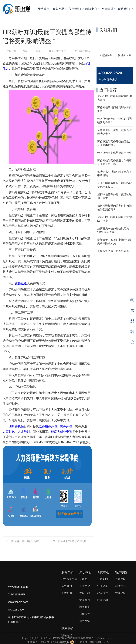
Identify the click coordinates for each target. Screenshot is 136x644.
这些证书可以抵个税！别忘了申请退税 (114, 174)
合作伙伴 (85, 614)
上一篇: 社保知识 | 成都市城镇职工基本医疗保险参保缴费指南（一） (41, 541)
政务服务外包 (48, 426)
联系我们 (125, 9)
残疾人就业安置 (62, 432)
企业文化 (85, 586)
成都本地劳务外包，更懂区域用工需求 (114, 196)
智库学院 (109, 9)
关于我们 (76, 9)
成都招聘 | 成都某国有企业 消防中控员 (115, 219)
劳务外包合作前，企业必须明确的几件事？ (114, 121)
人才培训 (24, 432)
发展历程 (85, 593)
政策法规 (103, 593)
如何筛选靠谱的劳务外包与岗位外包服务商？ (114, 208)
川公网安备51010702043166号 (90, 642)
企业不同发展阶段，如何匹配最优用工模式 (114, 185)
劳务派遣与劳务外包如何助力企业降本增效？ (114, 143)
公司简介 (85, 579)
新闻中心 (92, 9)
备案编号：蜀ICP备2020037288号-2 (48, 642)
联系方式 (67, 635)
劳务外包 (66, 426)
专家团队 (121, 579)
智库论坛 (121, 593)
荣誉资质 (85, 600)
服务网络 (85, 621)
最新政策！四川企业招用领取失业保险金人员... (114, 242)
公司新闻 (103, 579)
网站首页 (43, 9)
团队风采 (85, 607)
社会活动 (103, 600)
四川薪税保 (16, 426)
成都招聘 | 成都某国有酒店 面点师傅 (115, 98)
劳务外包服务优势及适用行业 (114, 153)
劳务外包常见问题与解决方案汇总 (114, 109)
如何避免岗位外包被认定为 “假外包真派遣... (113, 230)
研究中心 (121, 586)
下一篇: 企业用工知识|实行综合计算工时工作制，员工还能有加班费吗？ (89, 541)
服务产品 (60, 9)
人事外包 (9, 432)
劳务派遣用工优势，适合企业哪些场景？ (114, 132)
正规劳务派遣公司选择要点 (113, 251)
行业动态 (103, 586)
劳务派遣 (21, 283)
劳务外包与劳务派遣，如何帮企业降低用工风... (114, 162)
